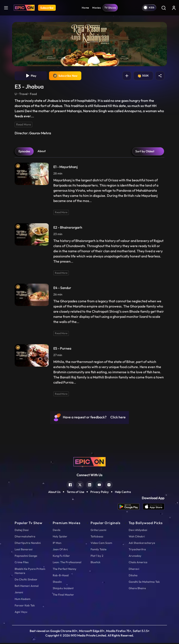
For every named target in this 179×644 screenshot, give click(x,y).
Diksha (133, 576)
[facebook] (70, 485)
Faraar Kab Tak (25, 606)
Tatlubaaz (97, 537)
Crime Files (22, 563)
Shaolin (57, 583)
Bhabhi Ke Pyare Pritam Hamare (30, 572)
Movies (96, 8)
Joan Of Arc (60, 550)
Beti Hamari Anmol (27, 587)
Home (85, 8)
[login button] (174, 8)
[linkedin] (90, 485)
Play (31, 76)
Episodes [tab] (24, 152)
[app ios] (154, 508)
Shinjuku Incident (63, 589)
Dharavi (134, 570)
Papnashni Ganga (26, 557)
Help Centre (123, 493)
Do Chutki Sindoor (26, 580)
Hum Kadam (22, 600)
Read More (23, 125)
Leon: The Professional (67, 563)
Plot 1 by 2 (97, 557)
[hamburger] (6, 8)
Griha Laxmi (98, 531)
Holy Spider (60, 537)
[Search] (164, 8)
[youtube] (99, 485)
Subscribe (47, 8)
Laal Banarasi (24, 550)
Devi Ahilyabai (138, 531)
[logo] (89, 462)
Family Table (99, 550)
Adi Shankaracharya (142, 544)
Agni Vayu (21, 613)
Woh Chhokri (137, 537)
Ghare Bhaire (137, 589)
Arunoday (135, 557)
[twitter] (80, 485)
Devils (57, 531)
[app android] (130, 508)
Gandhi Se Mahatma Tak (144, 583)
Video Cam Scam (101, 544)
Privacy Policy (100, 493)
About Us (54, 493)
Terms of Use (75, 493)
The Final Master (63, 596)
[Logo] (24, 8)
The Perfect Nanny (65, 570)
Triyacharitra (137, 550)
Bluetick (96, 563)
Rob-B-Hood (61, 576)
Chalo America (138, 563)
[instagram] (109, 485)
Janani (19, 593)
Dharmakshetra (25, 537)
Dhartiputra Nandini (28, 544)
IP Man (57, 544)
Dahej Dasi (22, 531)
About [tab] (42, 152)
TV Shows (110, 8)
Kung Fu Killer (61, 557)
